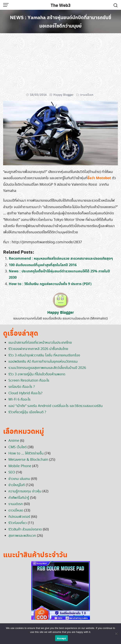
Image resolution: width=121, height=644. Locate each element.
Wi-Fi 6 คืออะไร (19, 400)
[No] (116, 634)
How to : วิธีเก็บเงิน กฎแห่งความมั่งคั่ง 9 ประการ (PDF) (50, 284)
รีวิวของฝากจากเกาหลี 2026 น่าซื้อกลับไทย (38, 349)
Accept (61, 638)
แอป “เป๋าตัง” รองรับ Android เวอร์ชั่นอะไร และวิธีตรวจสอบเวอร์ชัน (56, 406)
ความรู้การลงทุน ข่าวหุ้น (25, 491)
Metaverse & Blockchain (28, 460)
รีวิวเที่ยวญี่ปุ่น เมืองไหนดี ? (27, 412)
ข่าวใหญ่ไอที (17, 485)
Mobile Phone (20, 466)
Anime (14, 441)
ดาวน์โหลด (16, 511)
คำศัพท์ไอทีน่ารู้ (19, 498)
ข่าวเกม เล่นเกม (19, 479)
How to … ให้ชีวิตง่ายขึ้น (26, 453)
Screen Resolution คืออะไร (29, 381)
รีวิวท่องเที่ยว (18, 523)
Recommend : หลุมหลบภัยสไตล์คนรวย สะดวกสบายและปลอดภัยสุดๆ (61, 259)
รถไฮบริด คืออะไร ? (22, 387)
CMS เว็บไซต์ (17, 447)
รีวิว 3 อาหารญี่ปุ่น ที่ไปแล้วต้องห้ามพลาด (37, 374)
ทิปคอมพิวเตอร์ (19, 517)
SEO (12, 472)
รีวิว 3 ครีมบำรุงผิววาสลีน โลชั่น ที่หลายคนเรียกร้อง (44, 355)
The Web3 (61, 5)
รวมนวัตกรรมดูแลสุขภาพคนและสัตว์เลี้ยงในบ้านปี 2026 (47, 368)
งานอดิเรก (87, 95)
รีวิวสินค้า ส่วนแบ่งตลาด (25, 530)
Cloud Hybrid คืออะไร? (25, 393)
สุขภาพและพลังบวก (22, 536)
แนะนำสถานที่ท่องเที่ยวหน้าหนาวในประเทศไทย (40, 343)
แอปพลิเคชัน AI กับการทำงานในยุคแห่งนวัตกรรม (43, 362)
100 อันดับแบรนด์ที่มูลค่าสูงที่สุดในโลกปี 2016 (43, 265)
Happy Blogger (63, 95)
